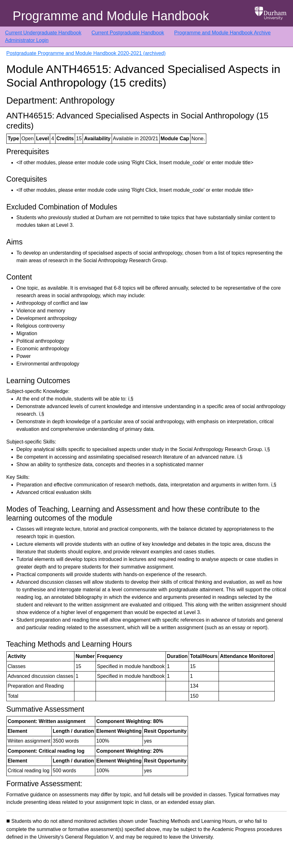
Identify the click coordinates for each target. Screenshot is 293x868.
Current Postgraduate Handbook (128, 33)
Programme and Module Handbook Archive (222, 33)
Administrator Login (27, 40)
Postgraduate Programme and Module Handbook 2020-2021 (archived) (86, 53)
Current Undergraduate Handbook (43, 33)
